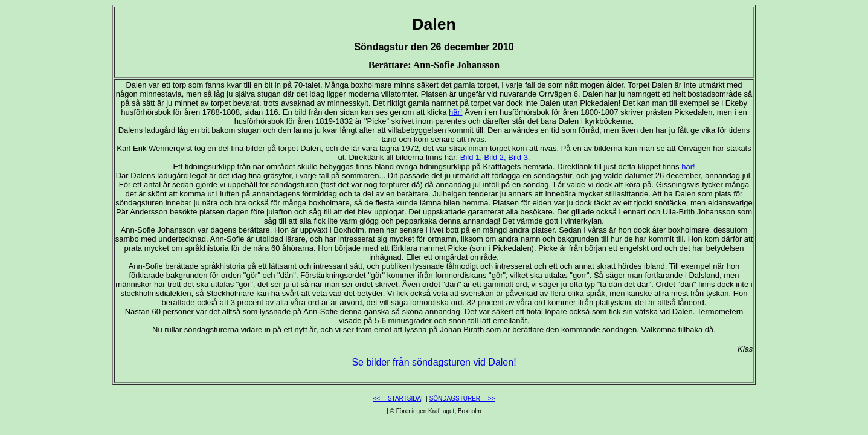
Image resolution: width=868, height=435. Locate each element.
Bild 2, (495, 157)
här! (455, 112)
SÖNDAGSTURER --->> (462, 398)
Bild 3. (519, 157)
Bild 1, (471, 157)
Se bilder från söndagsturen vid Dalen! (434, 362)
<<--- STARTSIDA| (397, 398)
